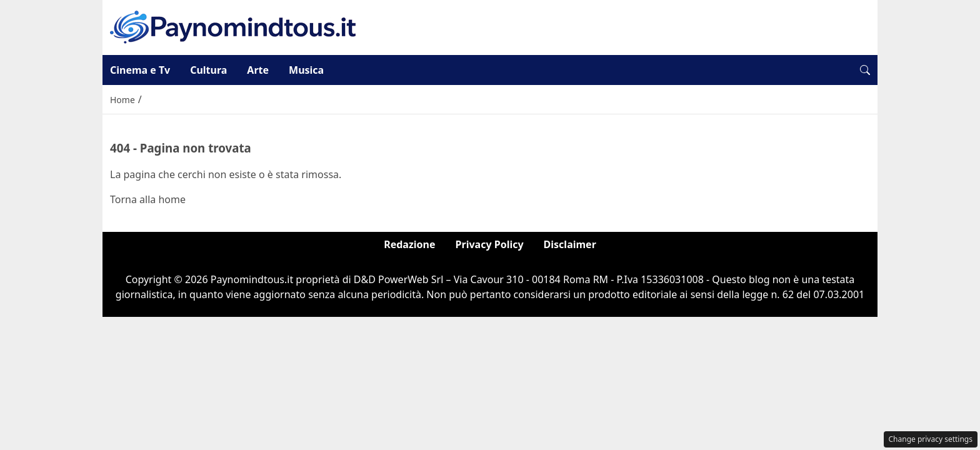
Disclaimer (570, 244)
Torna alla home (148, 199)
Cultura (208, 70)
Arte (258, 70)
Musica (306, 70)
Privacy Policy (490, 244)
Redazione (409, 244)
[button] (865, 70)
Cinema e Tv (140, 70)
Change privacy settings (931, 439)
